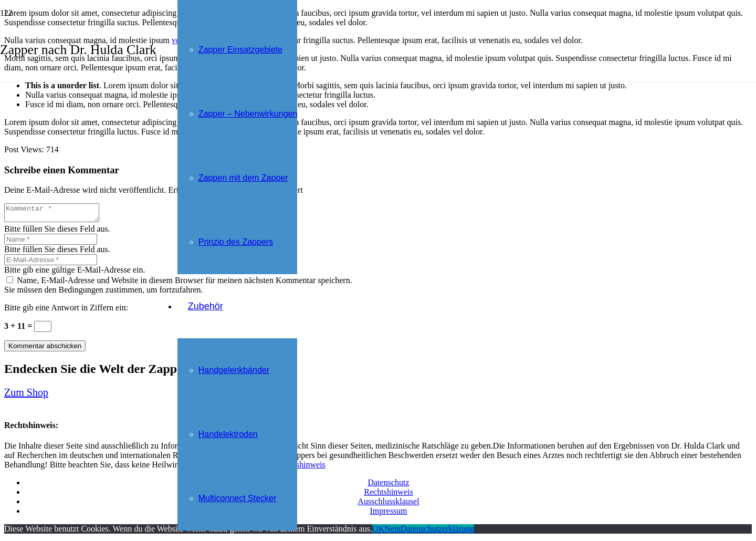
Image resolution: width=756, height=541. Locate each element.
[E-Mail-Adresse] (51, 263)
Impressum (388, 514)
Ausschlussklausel (388, 504)
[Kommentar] (57, 214)
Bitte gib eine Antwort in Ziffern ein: (66, 311)
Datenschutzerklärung (437, 532)
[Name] (51, 242)
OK (378, 532)
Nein (392, 532)
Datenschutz (388, 486)
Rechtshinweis (301, 468)
